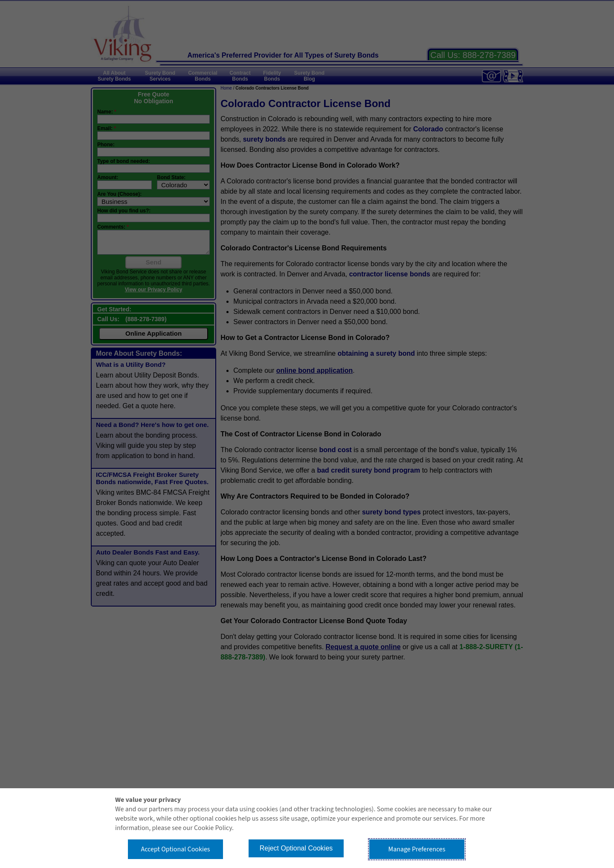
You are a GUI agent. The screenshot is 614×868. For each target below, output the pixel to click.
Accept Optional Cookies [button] (175, 849)
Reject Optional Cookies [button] (296, 848)
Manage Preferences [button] (417, 849)
